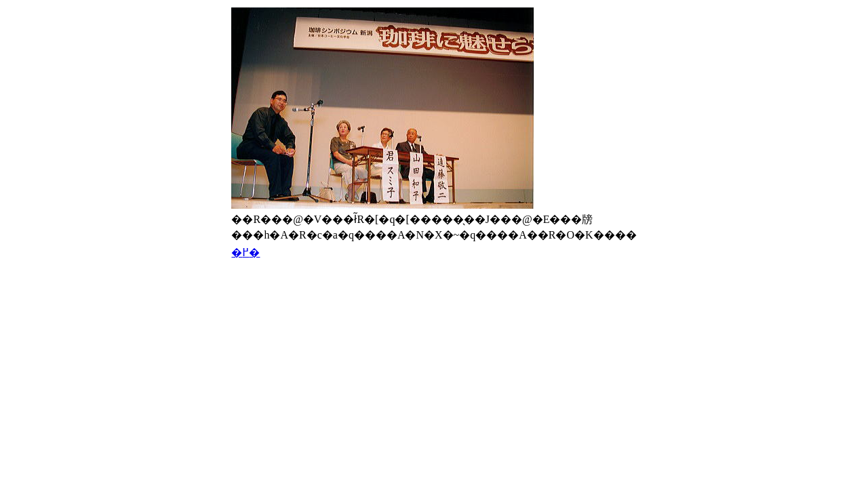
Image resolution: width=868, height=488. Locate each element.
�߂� (245, 252)
